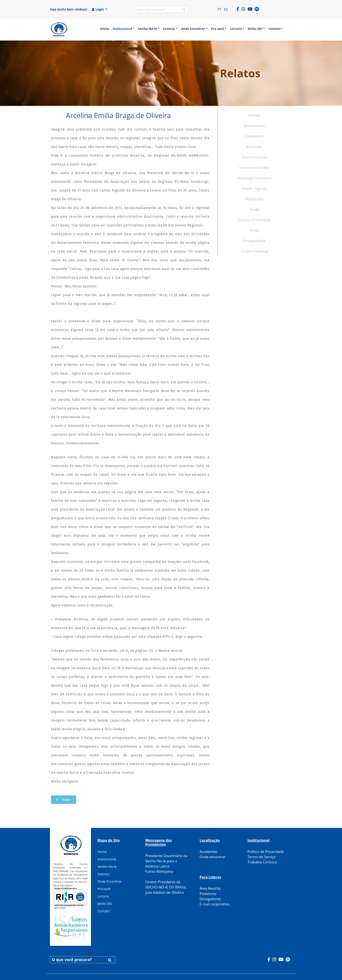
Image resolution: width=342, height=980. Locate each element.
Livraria (103, 896)
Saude (254, 209)
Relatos (254, 115)
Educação (254, 147)
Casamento (254, 136)
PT (220, 9)
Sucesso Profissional (254, 220)
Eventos (103, 874)
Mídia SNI (105, 904)
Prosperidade (254, 241)
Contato (104, 911)
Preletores (208, 894)
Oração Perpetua (254, 251)
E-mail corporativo (214, 904)
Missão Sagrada (254, 189)
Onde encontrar (213, 857)
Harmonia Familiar (254, 168)
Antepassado (254, 126)
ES (226, 9)
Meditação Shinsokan (254, 178)
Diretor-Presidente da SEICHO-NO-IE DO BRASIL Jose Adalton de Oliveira (166, 887)
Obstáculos (254, 199)
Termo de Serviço (262, 857)
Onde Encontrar (110, 881)
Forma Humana (254, 157)
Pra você (104, 889)
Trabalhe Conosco (262, 862)
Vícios (254, 230)
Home (102, 852)
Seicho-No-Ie (107, 866)
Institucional (107, 859)
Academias (208, 852)
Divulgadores (210, 899)
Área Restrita (210, 888)
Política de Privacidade (266, 852)
